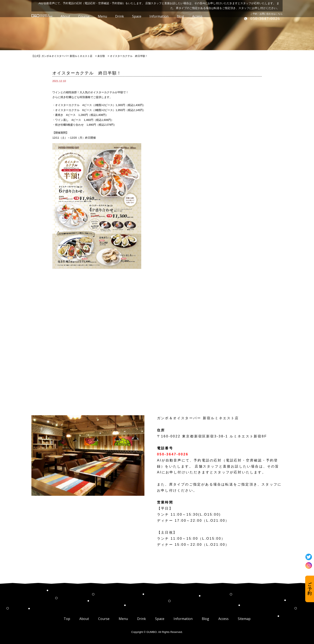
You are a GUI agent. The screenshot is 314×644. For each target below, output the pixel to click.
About (84, 619)
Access (223, 619)
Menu (123, 619)
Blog (205, 619)
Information (183, 619)
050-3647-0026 (265, 19)
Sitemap (244, 619)
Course (104, 619)
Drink (142, 619)
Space (160, 619)
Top (67, 619)
